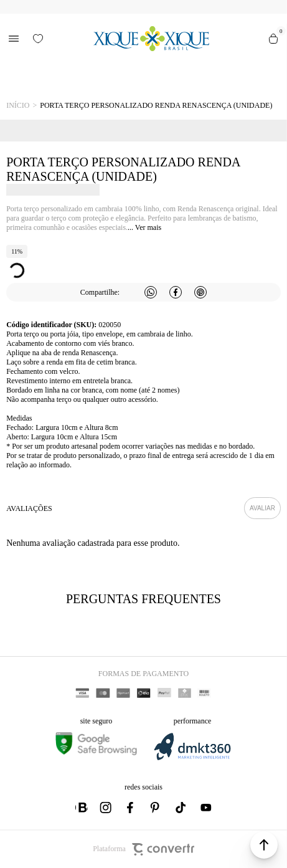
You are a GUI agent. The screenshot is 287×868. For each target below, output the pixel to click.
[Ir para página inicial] (18, 106)
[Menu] (14, 39)
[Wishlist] (38, 39)
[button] (264, 845)
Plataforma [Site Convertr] (143, 849)
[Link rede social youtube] (206, 808)
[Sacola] (273, 39)
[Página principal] (151, 39)
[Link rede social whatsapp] (82, 808)
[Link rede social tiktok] (181, 808)
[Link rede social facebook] (131, 808)
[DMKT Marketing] (192, 758)
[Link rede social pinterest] (156, 808)
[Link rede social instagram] (106, 808)
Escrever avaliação (262, 508)
